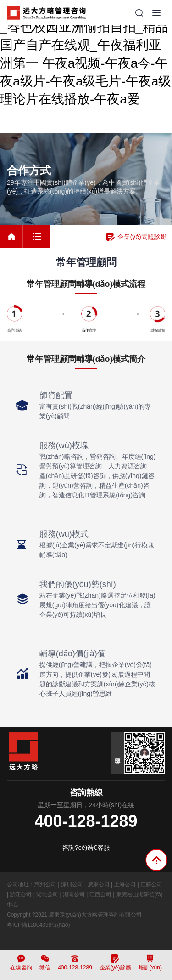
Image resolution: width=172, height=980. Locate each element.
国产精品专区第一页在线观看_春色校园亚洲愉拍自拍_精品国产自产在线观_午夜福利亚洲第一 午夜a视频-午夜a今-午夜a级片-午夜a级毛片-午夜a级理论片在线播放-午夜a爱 (86, 54)
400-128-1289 (86, 821)
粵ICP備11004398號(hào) (38, 925)
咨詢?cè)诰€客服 (86, 848)
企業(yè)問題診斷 (137, 236)
